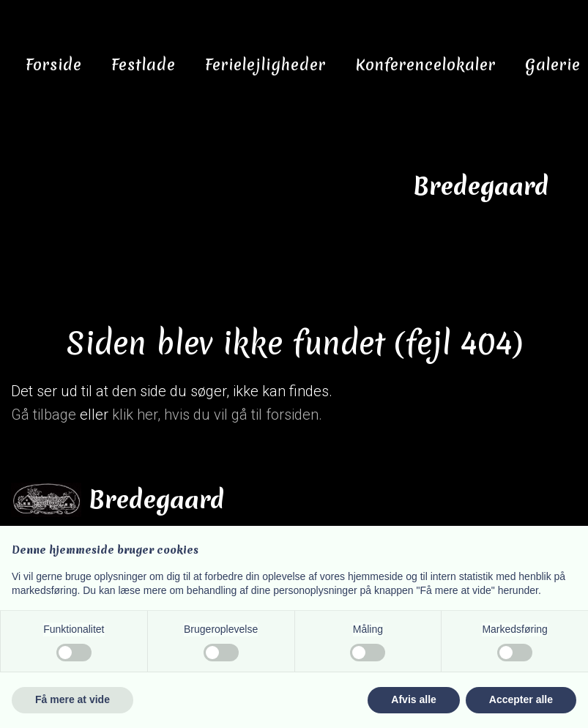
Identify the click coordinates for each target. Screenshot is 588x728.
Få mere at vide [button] (72, 699)
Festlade (144, 65)
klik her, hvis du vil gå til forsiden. (217, 415)
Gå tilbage (44, 415)
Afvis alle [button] (413, 699)
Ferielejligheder (265, 65)
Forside (54, 65)
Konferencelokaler (425, 65)
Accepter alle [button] (521, 699)
